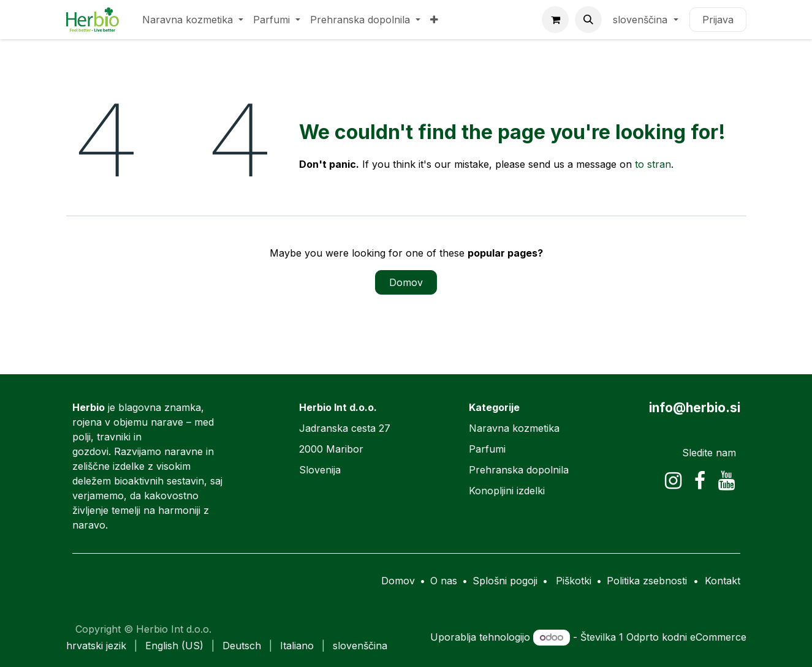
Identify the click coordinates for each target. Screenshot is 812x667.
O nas (444, 581)
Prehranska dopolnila (519, 470)
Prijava (718, 20)
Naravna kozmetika (514, 428)
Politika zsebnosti (647, 581)
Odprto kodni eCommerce (686, 637)
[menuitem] (193, 20)
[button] (588, 20)
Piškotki (574, 581)
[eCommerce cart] (555, 20)
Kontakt (723, 581)
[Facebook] (700, 481)
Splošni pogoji (505, 581)
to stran (653, 164)
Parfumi (487, 449)
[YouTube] (727, 481)
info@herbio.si (695, 408)
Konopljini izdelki (507, 491)
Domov (406, 282)
